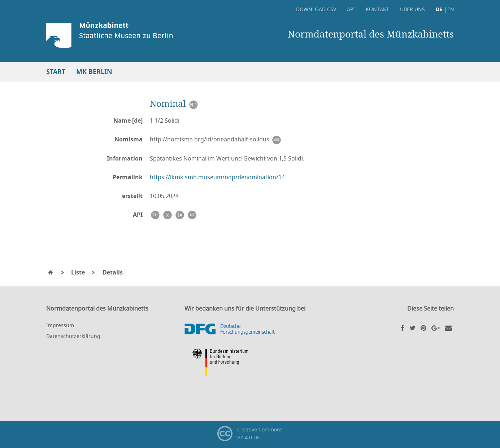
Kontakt (377, 9)
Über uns (412, 9)
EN (451, 9)
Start (56, 72)
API (351, 9)
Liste (78, 272)
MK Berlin (94, 72)
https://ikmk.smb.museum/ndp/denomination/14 (217, 177)
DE (439, 9)
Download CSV (316, 9)
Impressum (60, 325)
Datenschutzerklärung (73, 336)
